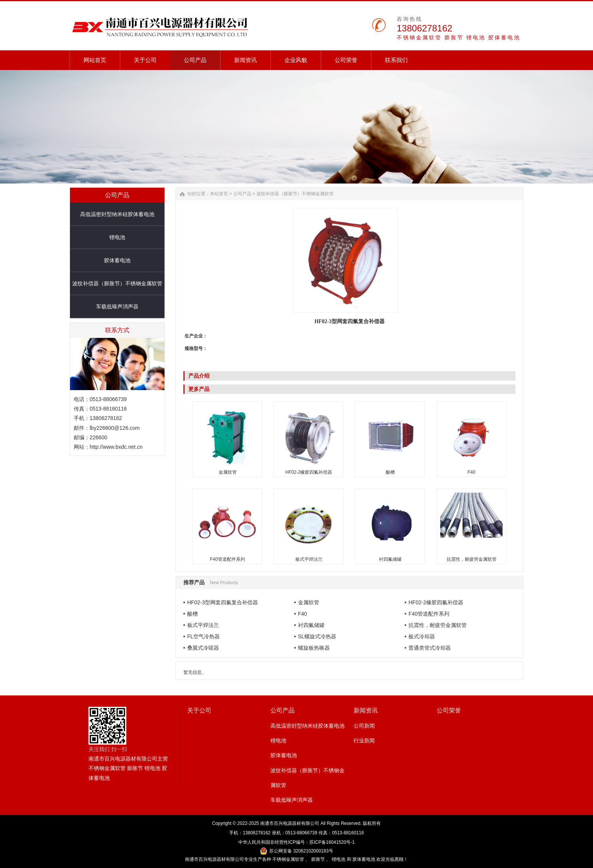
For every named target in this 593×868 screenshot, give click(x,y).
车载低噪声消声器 (117, 306)
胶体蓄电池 (117, 260)
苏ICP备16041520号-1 (332, 842)
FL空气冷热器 (203, 636)
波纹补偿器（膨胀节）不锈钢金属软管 (117, 283)
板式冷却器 (422, 636)
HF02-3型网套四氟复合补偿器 (223, 602)
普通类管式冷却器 (430, 648)
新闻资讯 (366, 710)
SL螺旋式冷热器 (317, 636)
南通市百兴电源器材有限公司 (290, 823)
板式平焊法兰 (309, 559)
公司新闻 (364, 726)
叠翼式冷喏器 (203, 648)
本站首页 (219, 194)
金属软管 (228, 472)
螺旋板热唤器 (314, 648)
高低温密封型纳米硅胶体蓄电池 (117, 214)
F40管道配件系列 (227, 559)
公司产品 (242, 194)
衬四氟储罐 (390, 559)
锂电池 (117, 237)
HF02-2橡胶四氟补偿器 (309, 472)
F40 (471, 472)
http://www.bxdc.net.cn (116, 447)
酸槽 (390, 472)
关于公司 (199, 710)
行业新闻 (364, 740)
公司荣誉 (449, 710)
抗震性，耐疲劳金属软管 (472, 559)
